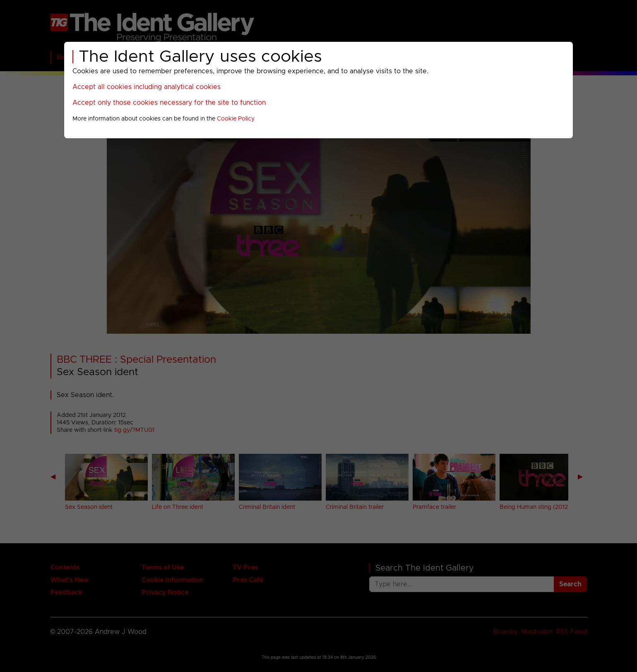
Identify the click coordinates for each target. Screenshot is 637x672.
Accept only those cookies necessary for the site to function (169, 103)
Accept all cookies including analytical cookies (147, 87)
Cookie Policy (236, 119)
